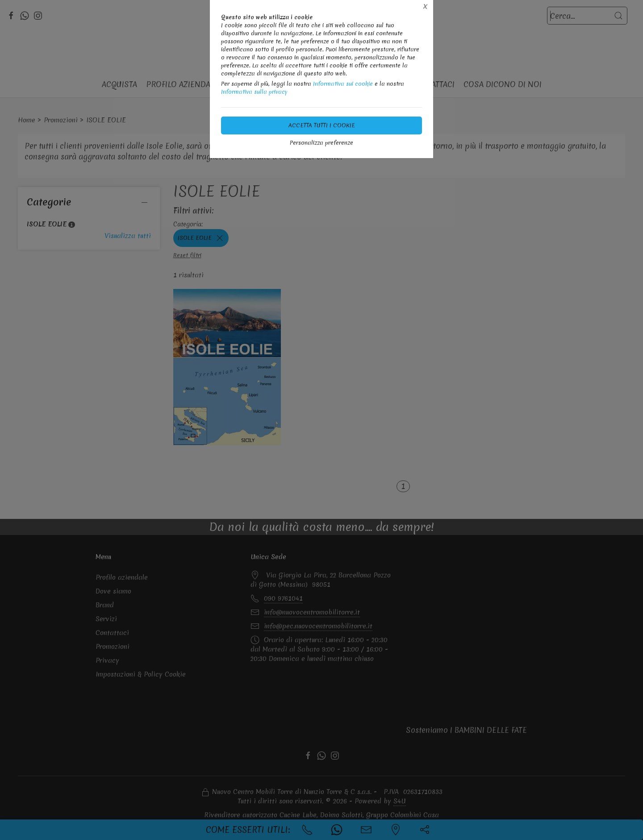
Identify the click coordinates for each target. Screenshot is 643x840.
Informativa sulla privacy (254, 92)
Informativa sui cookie (343, 84)
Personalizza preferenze (321, 143)
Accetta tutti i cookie (322, 125)
